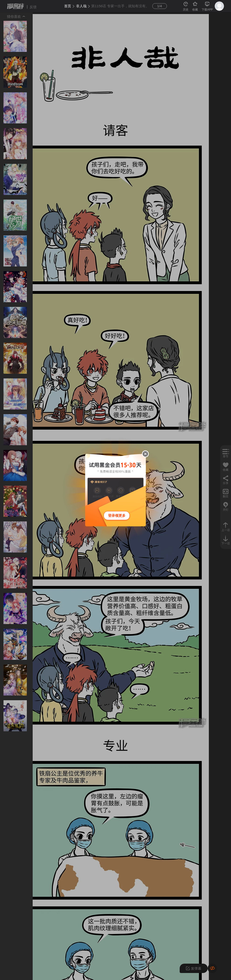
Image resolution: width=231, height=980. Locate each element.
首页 (68, 6)
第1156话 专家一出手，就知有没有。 (120, 6)
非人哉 (81, 6)
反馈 (33, 7)
